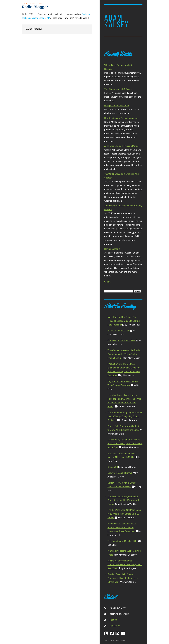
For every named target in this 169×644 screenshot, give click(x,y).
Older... (108, 282)
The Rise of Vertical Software (118, 89)
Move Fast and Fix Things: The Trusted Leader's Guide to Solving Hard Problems (124, 321)
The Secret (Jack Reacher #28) (122, 541)
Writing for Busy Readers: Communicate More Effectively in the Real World (125, 565)
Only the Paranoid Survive (120, 473)
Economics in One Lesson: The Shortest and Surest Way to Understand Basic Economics (122, 527)
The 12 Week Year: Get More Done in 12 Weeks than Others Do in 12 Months (124, 514)
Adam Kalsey (117, 21)
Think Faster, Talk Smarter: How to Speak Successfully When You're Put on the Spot (125, 443)
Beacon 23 (113, 467)
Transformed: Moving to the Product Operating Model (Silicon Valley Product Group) (124, 354)
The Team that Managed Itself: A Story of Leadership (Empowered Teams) (123, 500)
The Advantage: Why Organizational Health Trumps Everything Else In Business (125, 416)
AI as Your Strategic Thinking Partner (122, 146)
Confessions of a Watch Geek (122, 340)
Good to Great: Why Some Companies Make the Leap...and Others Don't (123, 578)
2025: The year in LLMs (119, 331)
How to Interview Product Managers (121, 118)
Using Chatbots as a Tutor (117, 106)
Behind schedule (112, 249)
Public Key (115, 626)
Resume (113, 620)
